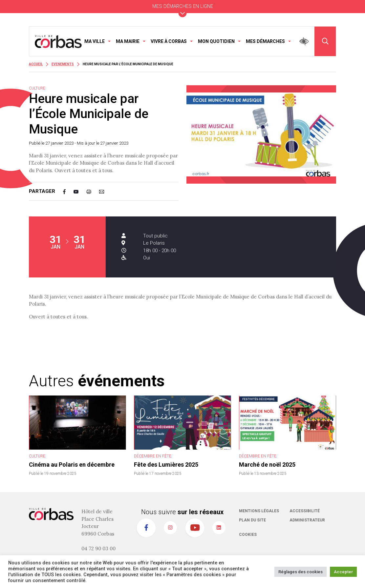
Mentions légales (259, 511)
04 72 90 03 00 (98, 548)
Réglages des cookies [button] (301, 572)
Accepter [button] (343, 572)
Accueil (36, 64)
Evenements (63, 64)
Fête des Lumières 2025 (166, 465)
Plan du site (252, 520)
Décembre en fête (153, 456)
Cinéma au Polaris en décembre (72, 465)
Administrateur (307, 520)
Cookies (248, 535)
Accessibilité (305, 511)
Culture (37, 456)
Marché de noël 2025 (267, 465)
